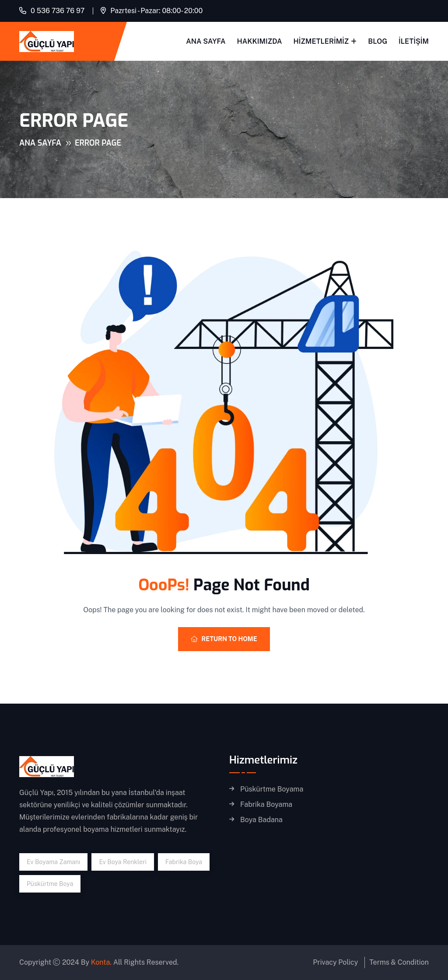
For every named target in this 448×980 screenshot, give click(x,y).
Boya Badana (261, 820)
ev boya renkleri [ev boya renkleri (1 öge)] (122, 862)
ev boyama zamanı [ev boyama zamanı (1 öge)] (53, 862)
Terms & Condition (399, 962)
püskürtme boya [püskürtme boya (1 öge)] (50, 884)
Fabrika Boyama (266, 805)
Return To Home (224, 639)
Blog (378, 41)
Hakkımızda (260, 41)
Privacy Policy (335, 962)
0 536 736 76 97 (58, 11)
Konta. (101, 962)
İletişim (414, 41)
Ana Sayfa (206, 41)
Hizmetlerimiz (321, 41)
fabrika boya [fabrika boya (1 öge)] (184, 862)
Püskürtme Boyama (272, 789)
